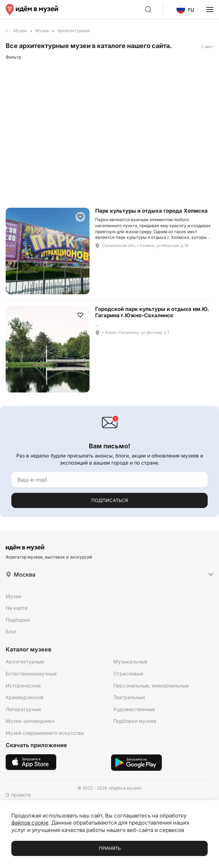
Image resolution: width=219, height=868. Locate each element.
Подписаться (109, 500)
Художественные (134, 709)
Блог (11, 631)
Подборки (18, 620)
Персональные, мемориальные (151, 686)
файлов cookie (30, 823)
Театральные (129, 697)
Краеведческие (25, 697)
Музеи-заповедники (30, 721)
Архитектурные (25, 662)
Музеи (20, 31)
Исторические (23, 686)
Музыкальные (130, 662)
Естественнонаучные (31, 674)
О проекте (18, 795)
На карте (17, 608)
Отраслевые (128, 674)
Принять (110, 848)
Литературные (23, 709)
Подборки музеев (135, 721)
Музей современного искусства (45, 733)
